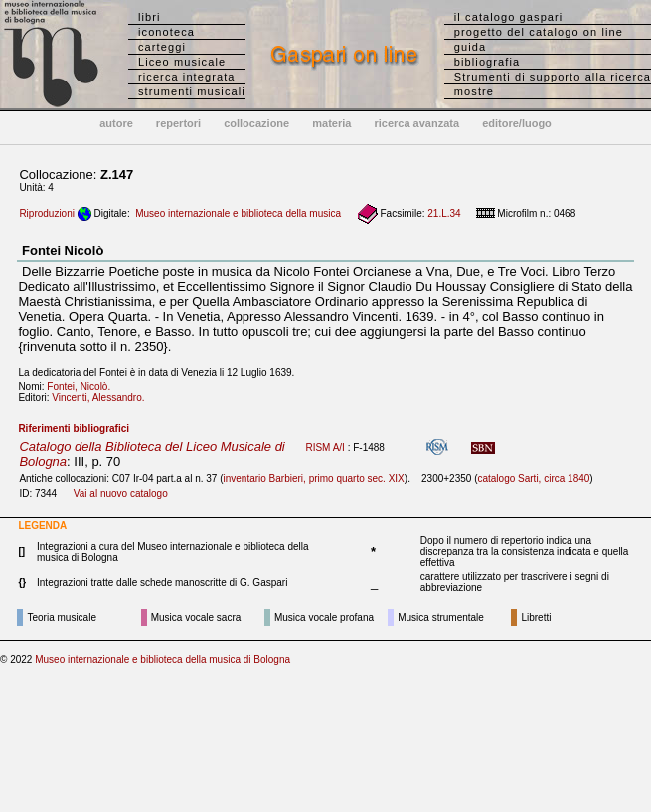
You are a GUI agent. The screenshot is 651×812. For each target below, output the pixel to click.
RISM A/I (325, 448)
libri (150, 17)
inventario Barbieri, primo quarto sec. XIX (313, 479)
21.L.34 (444, 213)
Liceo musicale (182, 62)
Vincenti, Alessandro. (102, 397)
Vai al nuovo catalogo (121, 493)
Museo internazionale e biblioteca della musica (238, 213)
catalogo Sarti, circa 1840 (533, 479)
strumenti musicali (192, 91)
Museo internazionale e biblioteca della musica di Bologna (163, 659)
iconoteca (166, 32)
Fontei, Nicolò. (82, 386)
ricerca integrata (187, 77)
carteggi (162, 47)
